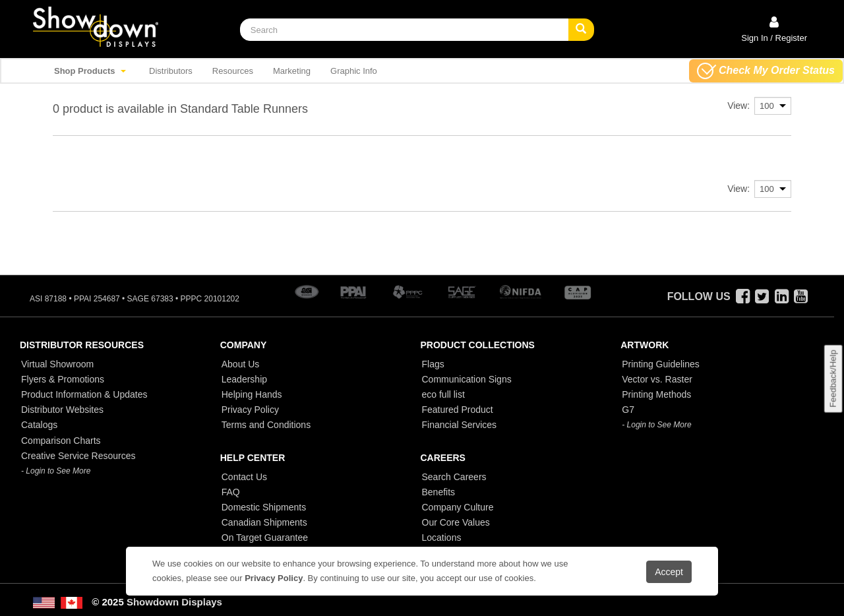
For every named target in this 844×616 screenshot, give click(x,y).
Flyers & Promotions (63, 379)
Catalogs (39, 425)
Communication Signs (467, 379)
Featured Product (458, 410)
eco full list (443, 394)
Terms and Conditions (266, 425)
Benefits (439, 492)
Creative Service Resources (78, 456)
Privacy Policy (250, 410)
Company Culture (458, 507)
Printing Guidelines (661, 364)
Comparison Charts (61, 441)
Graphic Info (354, 71)
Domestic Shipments (264, 507)
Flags (433, 364)
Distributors (171, 71)
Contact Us (244, 477)
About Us (241, 364)
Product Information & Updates (84, 394)
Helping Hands (252, 394)
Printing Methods (656, 394)
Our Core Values (456, 522)
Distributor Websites (62, 410)
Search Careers (454, 477)
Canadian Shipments (264, 522)
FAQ (231, 492)
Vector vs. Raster (657, 379)
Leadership (244, 379)
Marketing (292, 71)
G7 (628, 410)
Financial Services (460, 425)
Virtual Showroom (57, 364)
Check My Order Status (766, 71)
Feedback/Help (832, 379)
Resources (233, 71)
